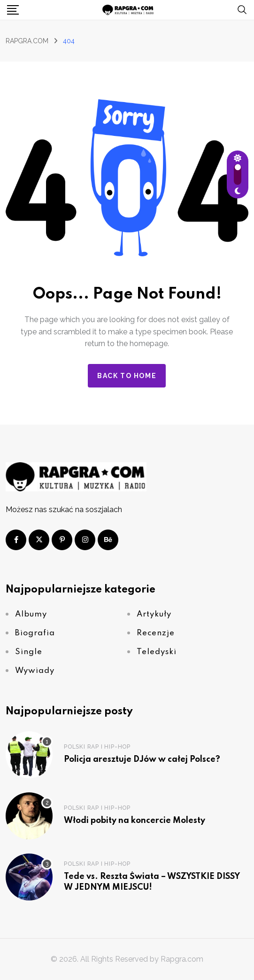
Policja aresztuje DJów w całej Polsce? (142, 759)
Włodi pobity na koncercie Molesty (135, 821)
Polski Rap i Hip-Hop (97, 747)
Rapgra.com (182, 959)
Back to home (127, 376)
